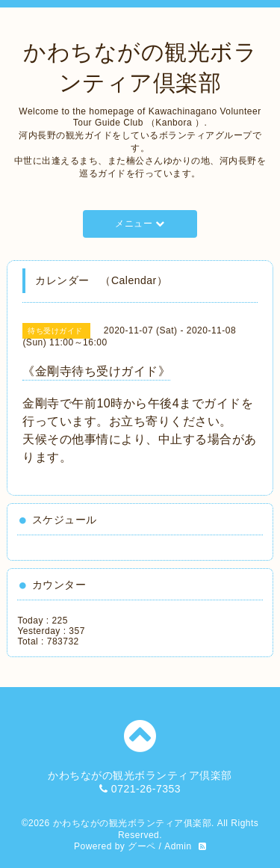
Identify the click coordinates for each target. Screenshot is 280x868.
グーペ (142, 846)
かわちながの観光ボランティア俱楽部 (133, 823)
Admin (178, 846)
